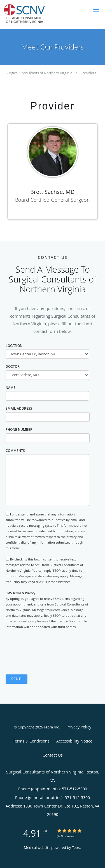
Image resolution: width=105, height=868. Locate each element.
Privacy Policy (79, 727)
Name (11, 388)
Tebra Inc (51, 727)
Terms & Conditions (31, 741)
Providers (88, 73)
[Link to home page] (34, 14)
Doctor (13, 366)
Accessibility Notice (74, 741)
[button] (96, 11)
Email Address (19, 408)
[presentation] (48, 652)
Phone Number (19, 429)
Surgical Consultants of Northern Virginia (39, 73)
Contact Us (53, 755)
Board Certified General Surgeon (53, 200)
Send (17, 679)
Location (14, 346)
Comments (15, 451)
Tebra (77, 847)
